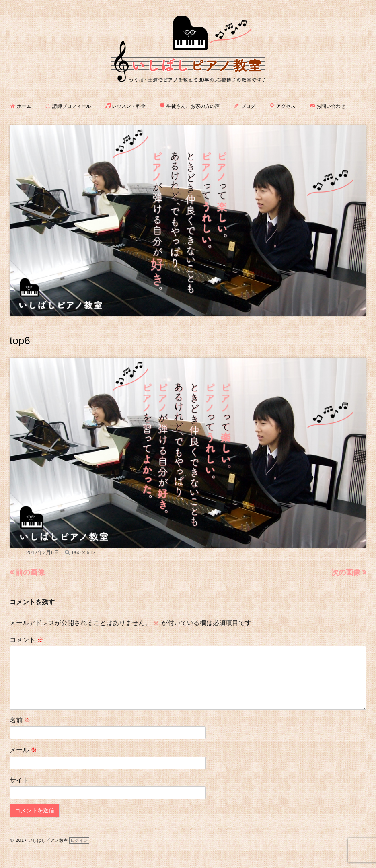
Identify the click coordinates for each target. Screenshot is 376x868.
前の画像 (30, 572)
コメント (27, 640)
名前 (20, 720)
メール (23, 750)
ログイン (79, 840)
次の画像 (346, 572)
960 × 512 (84, 552)
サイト (19, 780)
